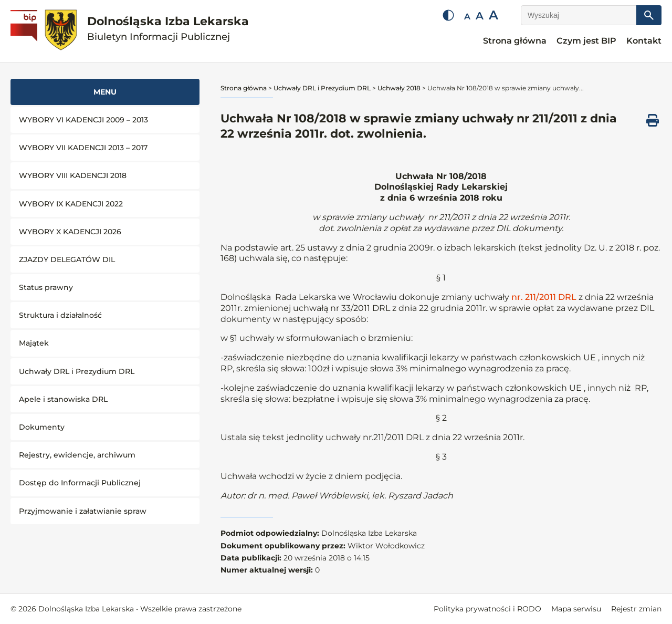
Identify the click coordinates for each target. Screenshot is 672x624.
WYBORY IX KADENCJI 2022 (71, 204)
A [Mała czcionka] (467, 17)
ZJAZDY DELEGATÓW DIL (67, 259)
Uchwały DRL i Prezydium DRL (77, 371)
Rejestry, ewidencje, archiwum (77, 455)
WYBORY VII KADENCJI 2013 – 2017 (83, 148)
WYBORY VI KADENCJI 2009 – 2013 (83, 120)
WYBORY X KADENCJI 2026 (70, 232)
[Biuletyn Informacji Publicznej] (25, 32)
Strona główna (515, 41)
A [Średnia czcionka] (480, 16)
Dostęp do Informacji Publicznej (80, 483)
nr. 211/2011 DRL (543, 297)
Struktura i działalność (60, 315)
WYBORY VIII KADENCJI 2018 (73, 175)
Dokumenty (42, 427)
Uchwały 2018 (399, 88)
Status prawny (46, 287)
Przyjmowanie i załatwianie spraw (83, 511)
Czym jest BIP (586, 41)
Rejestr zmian (636, 609)
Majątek (34, 343)
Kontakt (644, 41)
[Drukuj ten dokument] (653, 120)
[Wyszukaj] (579, 15)
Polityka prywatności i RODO (487, 609)
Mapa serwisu (576, 609)
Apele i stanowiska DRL (63, 399)
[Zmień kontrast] (448, 15)
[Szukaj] (649, 15)
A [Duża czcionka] (493, 15)
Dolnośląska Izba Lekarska (168, 29)
